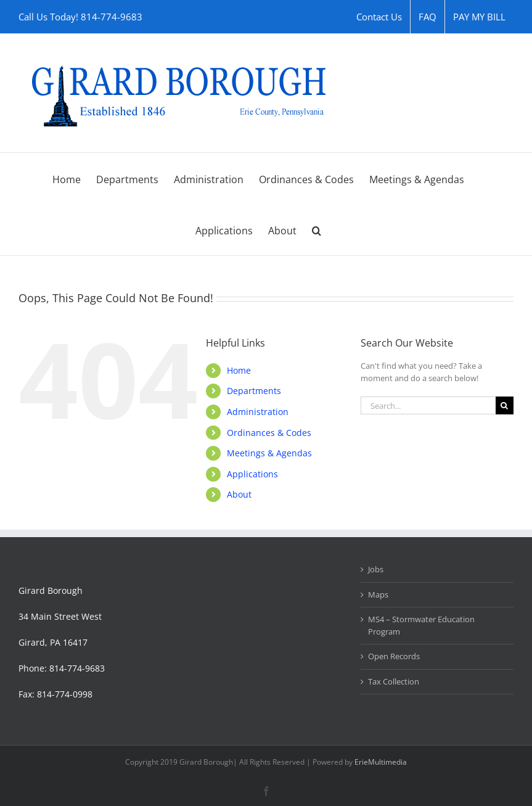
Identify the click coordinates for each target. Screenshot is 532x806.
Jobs (376, 569)
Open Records (394, 656)
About (239, 494)
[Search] (505, 405)
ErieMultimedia (381, 762)
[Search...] (428, 405)
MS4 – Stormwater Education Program (421, 625)
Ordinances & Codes (269, 433)
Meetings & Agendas (269, 453)
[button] (317, 230)
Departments (254, 391)
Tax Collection (394, 681)
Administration (258, 412)
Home (239, 370)
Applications (252, 474)
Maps (378, 594)
